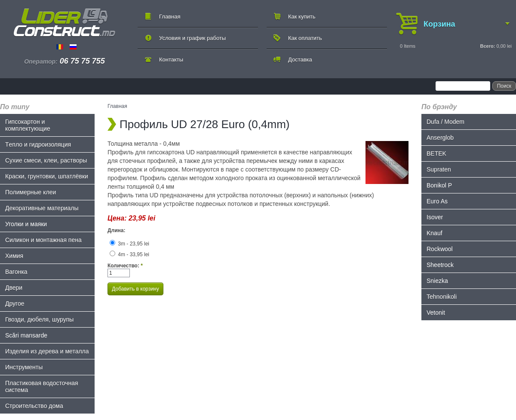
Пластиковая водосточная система (42, 386)
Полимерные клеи (31, 192)
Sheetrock (440, 265)
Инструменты (24, 367)
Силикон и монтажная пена (43, 240)
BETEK (436, 153)
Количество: (125, 266)
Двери (14, 288)
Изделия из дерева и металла (47, 351)
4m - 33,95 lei (129, 254)
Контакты (171, 60)
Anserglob (440, 138)
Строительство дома (34, 406)
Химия (14, 256)
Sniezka (437, 281)
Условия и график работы (192, 38)
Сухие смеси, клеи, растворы (46, 160)
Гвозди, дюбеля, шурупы (39, 319)
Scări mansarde (26, 335)
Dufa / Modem (445, 122)
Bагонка (16, 272)
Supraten (439, 169)
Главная (170, 17)
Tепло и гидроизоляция (38, 144)
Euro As (437, 201)
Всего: (487, 46)
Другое (15, 304)
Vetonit (436, 313)
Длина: (116, 230)
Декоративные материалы (42, 208)
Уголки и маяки (26, 224)
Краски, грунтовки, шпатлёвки (47, 176)
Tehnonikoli (442, 297)
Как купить (302, 17)
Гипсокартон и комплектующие (28, 125)
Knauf (435, 233)
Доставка (300, 60)
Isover (435, 217)
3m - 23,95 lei (129, 244)
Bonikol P (439, 185)
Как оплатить (305, 38)
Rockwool (440, 249)
